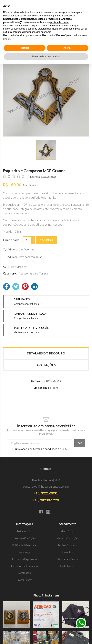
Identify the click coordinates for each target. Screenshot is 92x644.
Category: (10, 273)
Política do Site (25, 531)
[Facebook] (6, 287)
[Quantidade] (27, 240)
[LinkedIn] (35, 287)
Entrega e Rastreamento (24, 566)
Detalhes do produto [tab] (46, 353)
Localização (24, 573)
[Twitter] (16, 287)
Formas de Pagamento (24, 559)
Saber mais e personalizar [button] (46, 636)
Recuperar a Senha (68, 559)
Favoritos (67, 552)
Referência (38, 381)
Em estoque (41, 388)
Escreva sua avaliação (43, 177)
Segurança (24, 552)
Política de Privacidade (24, 545)
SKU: (6, 267)
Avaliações (46, 365)
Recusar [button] (25, 628)
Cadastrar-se (68, 566)
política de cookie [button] (60, 602)
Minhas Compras (67, 545)
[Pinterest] (25, 287)
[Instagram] (50, 512)
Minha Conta (68, 531)
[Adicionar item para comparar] (22, 257)
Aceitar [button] (67, 628)
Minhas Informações (68, 538)
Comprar (46, 240)
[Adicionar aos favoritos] (19, 250)
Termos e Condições (25, 538)
